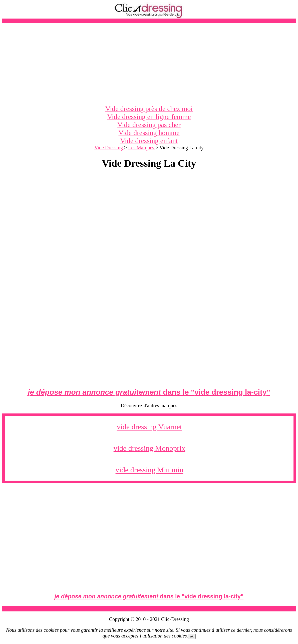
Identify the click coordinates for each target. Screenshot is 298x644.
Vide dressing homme (149, 133)
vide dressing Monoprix (150, 448)
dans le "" (149, 392)
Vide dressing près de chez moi (149, 109)
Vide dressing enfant (149, 141)
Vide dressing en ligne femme (149, 117)
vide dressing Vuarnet (150, 427)
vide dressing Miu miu (150, 470)
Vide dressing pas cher (149, 125)
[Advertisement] (149, 64)
